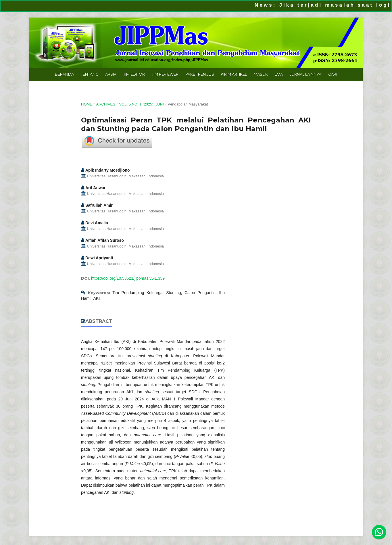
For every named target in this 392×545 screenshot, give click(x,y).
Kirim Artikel (234, 74)
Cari (333, 74)
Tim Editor (134, 74)
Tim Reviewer (165, 74)
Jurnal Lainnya (305, 74)
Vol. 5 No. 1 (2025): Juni (141, 104)
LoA (279, 74)
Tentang (90, 74)
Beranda (64, 74)
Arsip (111, 74)
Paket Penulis (200, 74)
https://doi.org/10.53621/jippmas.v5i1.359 (128, 278)
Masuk (261, 74)
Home (87, 104)
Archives (105, 104)
